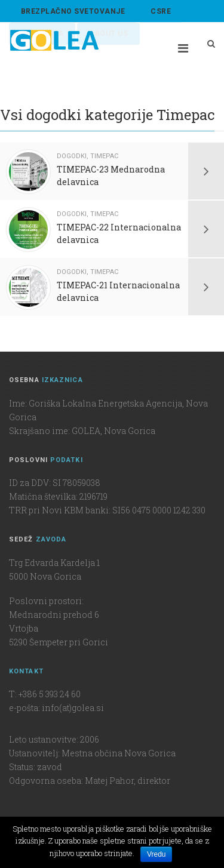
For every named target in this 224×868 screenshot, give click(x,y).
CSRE (161, 11)
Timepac (104, 156)
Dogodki (72, 156)
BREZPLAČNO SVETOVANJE (73, 11)
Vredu (157, 854)
